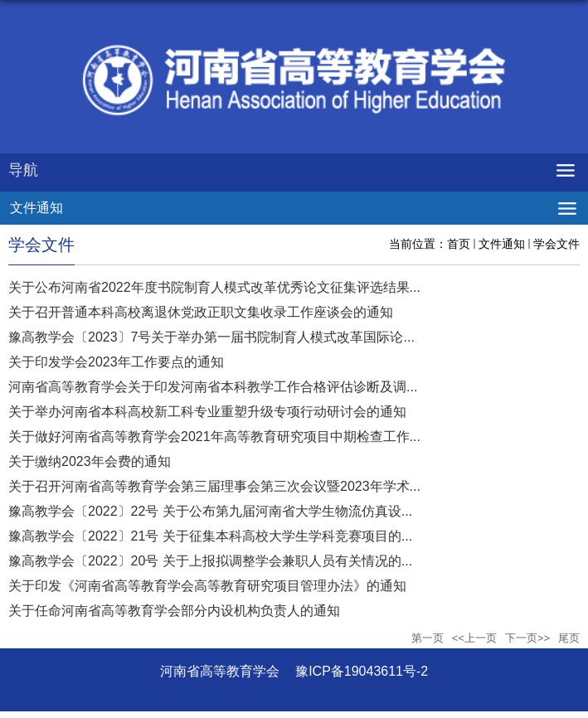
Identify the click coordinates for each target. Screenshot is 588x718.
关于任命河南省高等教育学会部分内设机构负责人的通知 (174, 611)
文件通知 (502, 244)
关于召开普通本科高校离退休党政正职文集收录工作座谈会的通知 (201, 312)
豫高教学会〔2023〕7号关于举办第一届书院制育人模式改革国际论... (211, 337)
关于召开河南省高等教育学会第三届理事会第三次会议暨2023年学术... (214, 486)
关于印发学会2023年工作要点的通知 (116, 362)
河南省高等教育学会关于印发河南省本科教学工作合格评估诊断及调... (213, 387)
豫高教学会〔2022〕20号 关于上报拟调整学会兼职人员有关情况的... (210, 561)
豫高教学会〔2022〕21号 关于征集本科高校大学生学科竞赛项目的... (210, 536)
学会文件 (556, 244)
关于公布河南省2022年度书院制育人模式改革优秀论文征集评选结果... (214, 287)
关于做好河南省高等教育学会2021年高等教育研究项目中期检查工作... (214, 437)
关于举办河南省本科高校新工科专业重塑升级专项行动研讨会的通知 (207, 412)
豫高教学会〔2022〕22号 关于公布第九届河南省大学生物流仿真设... (210, 511)
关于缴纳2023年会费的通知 (90, 461)
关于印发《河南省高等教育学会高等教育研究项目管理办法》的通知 (207, 586)
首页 (459, 244)
